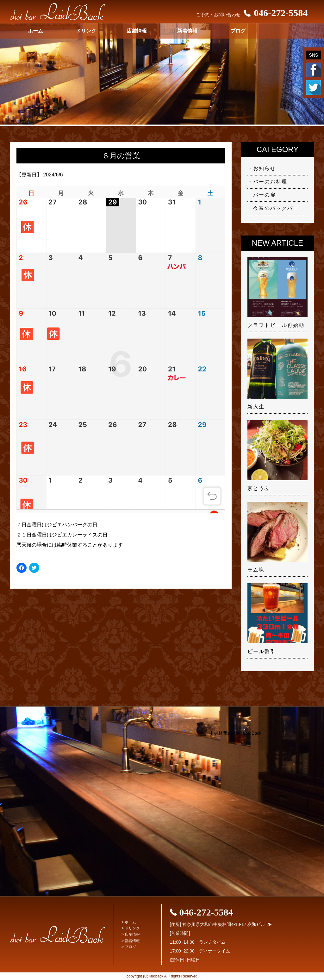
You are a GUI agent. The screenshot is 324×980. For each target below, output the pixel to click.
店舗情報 (137, 31)
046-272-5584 (274, 13)
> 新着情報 (131, 941)
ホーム (35, 31)
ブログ (238, 31)
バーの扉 (265, 195)
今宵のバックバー (276, 208)
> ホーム (129, 922)
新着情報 (187, 31)
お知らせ (265, 168)
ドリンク (86, 31)
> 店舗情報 (131, 934)
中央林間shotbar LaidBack (235, 733)
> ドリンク (131, 928)
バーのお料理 (270, 182)
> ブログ (129, 947)
